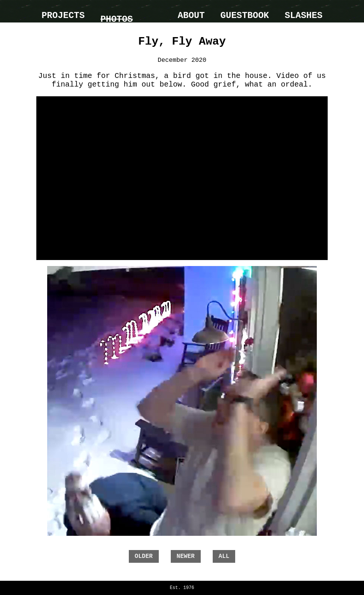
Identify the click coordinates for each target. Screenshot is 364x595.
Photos (116, 19)
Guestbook (245, 16)
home (155, 11)
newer (186, 556)
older (144, 556)
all (224, 556)
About (191, 16)
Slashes (304, 16)
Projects (63, 16)
